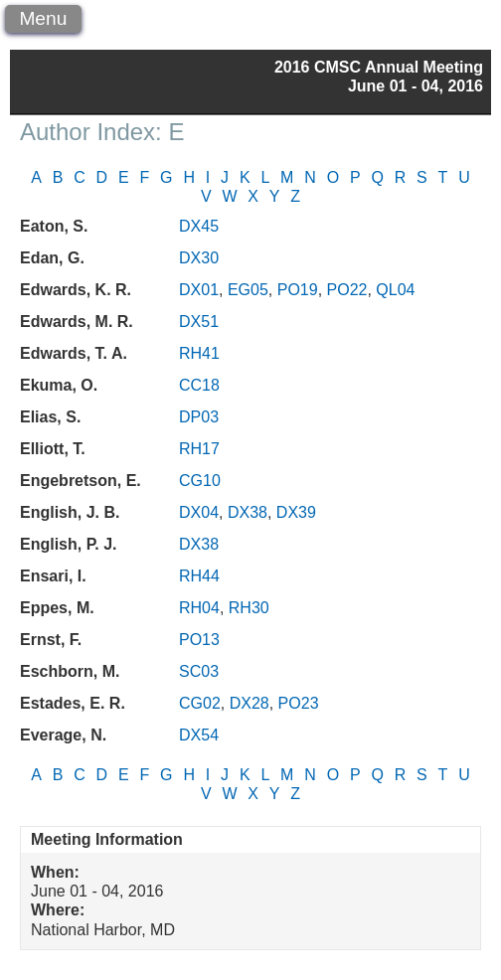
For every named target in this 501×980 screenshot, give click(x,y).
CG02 (200, 703)
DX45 (199, 226)
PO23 (299, 703)
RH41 (199, 353)
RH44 (199, 576)
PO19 (298, 290)
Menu (43, 18)
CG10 (200, 481)
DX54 (199, 735)
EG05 (248, 290)
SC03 (199, 671)
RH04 (199, 608)
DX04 (199, 512)
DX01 (199, 290)
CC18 (199, 385)
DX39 (296, 512)
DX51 (199, 322)
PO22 (347, 290)
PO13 (199, 640)
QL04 (395, 290)
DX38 (248, 512)
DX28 (250, 703)
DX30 (199, 258)
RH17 (199, 449)
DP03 (199, 417)
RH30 (249, 608)
